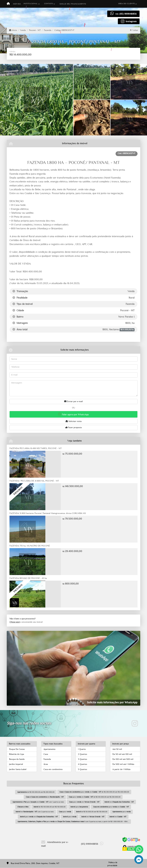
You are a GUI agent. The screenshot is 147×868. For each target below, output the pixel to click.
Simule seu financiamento (73, 4)
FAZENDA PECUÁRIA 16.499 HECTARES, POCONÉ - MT (36, 448)
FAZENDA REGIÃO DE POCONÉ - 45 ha (28, 578)
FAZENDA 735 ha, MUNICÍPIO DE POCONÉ (30, 546)
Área (46, 764)
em (45, 797)
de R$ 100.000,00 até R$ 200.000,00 (36, 792)
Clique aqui (15, 622)
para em (84, 802)
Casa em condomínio (53, 769)
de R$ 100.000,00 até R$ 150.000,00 (50, 807)
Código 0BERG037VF (64, 30)
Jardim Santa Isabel (18, 769)
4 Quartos (83, 764)
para (79, 807)
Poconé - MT (35, 30)
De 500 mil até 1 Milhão (123, 764)
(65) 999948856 (128, 14)
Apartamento (49, 749)
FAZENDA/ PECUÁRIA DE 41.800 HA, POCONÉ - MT (34, 481)
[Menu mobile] (8, 4)
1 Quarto (82, 749)
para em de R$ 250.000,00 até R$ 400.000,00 (94, 792)
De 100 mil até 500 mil (123, 759)
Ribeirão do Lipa (17, 754)
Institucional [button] (31, 4)
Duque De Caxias (17, 749)
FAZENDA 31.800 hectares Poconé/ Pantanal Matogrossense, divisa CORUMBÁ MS (48, 513)
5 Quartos (83, 769)
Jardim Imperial (16, 764)
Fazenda (48, 30)
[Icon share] (129, 21)
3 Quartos (83, 759)
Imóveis (17, 4)
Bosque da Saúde (17, 759)
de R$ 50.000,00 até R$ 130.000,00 (92, 812)
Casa (46, 754)
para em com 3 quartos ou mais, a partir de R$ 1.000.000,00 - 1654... (73, 822)
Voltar (134, 30)
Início (13, 30)
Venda (23, 30)
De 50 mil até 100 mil (122, 754)
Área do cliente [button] (126, 4)
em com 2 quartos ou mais (35, 812)
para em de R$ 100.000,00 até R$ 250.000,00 (95, 797)
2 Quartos (83, 754)
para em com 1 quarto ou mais (38, 802)
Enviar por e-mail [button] (73, 401)
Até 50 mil (117, 749)
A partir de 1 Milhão (121, 769)
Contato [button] (49, 4)
